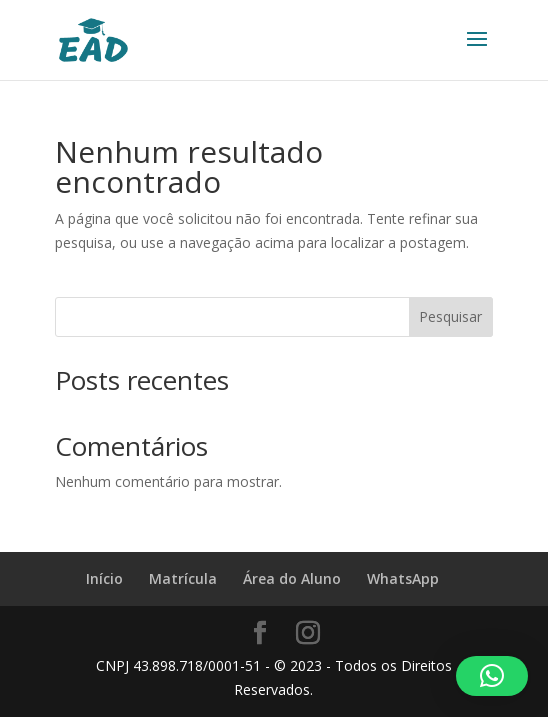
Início (104, 578)
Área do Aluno (292, 578)
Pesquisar (450, 316)
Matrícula (183, 578)
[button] (492, 676)
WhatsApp (403, 578)
